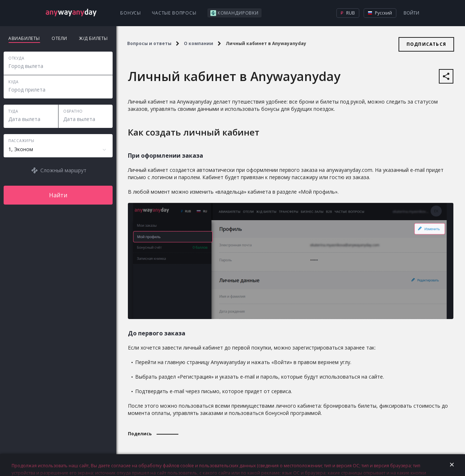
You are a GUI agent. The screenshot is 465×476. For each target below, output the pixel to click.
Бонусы (131, 13)
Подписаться (426, 44)
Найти (58, 195)
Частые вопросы (174, 13)
